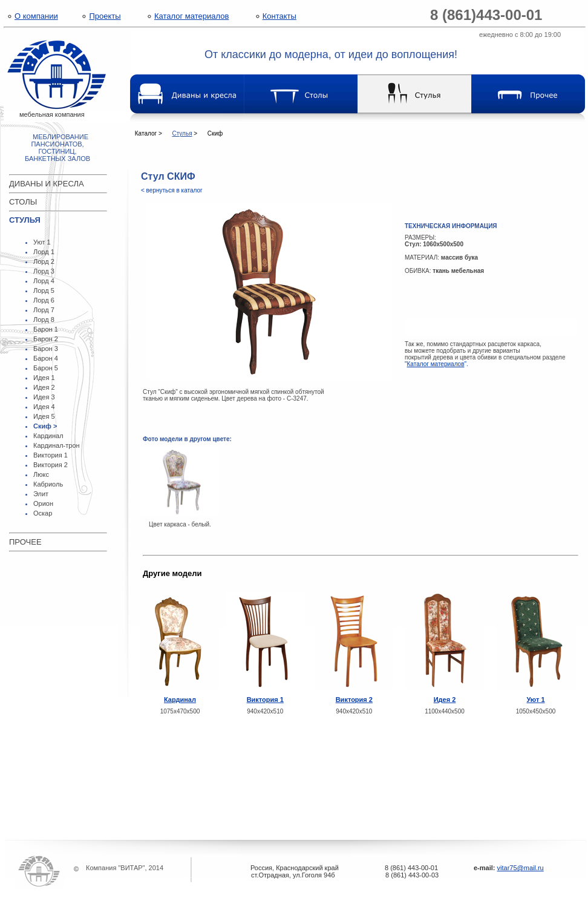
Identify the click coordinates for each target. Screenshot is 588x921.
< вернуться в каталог (172, 190)
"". (436, 364)
